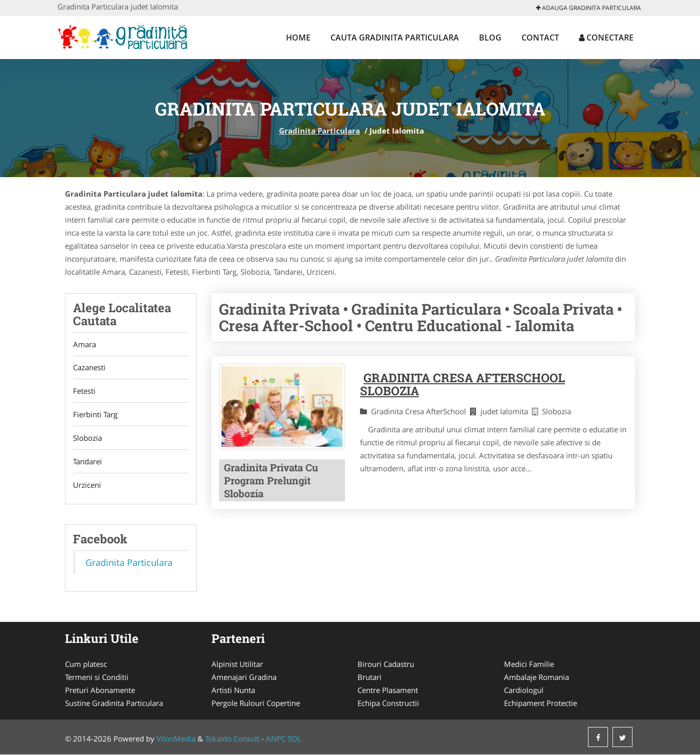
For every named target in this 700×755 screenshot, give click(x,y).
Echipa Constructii (388, 703)
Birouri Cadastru (386, 664)
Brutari (369, 677)
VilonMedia (176, 739)
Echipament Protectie (540, 703)
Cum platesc (86, 664)
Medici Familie (529, 664)
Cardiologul (524, 690)
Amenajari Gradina (244, 677)
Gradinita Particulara (319, 131)
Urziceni (87, 485)
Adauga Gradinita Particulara (588, 8)
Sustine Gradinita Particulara (114, 703)
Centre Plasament (388, 690)
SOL (294, 739)
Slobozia (87, 438)
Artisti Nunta (233, 690)
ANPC (276, 739)
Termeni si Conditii (97, 677)
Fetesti (84, 391)
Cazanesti (89, 368)
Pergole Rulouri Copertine (256, 703)
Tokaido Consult (232, 739)
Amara (84, 344)
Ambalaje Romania (536, 677)
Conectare (606, 38)
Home (298, 38)
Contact (540, 38)
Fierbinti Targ (95, 415)
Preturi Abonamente (100, 690)
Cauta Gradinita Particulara (395, 38)
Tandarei (87, 462)
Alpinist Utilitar (237, 664)
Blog (490, 38)
